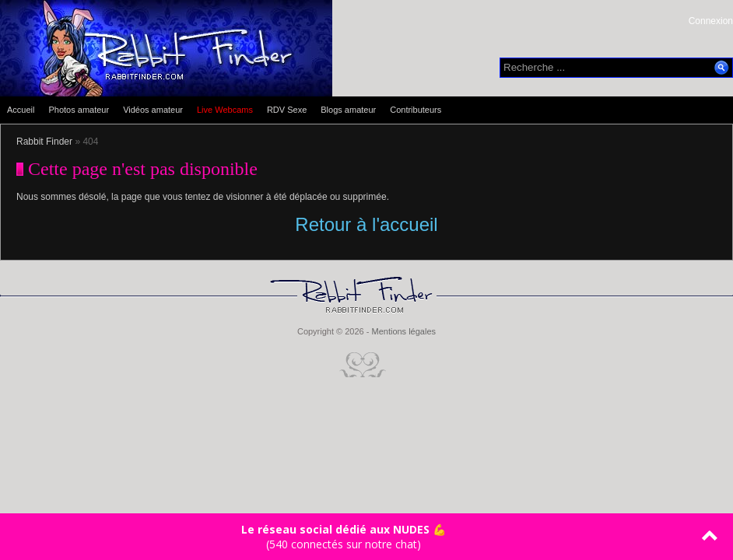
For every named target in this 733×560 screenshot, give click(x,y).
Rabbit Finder (44, 142)
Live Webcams (225, 110)
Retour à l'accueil (366, 224)
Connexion (711, 21)
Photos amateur (79, 110)
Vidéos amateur (153, 110)
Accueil (21, 110)
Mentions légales (403, 331)
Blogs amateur (348, 110)
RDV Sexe (287, 110)
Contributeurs (416, 110)
